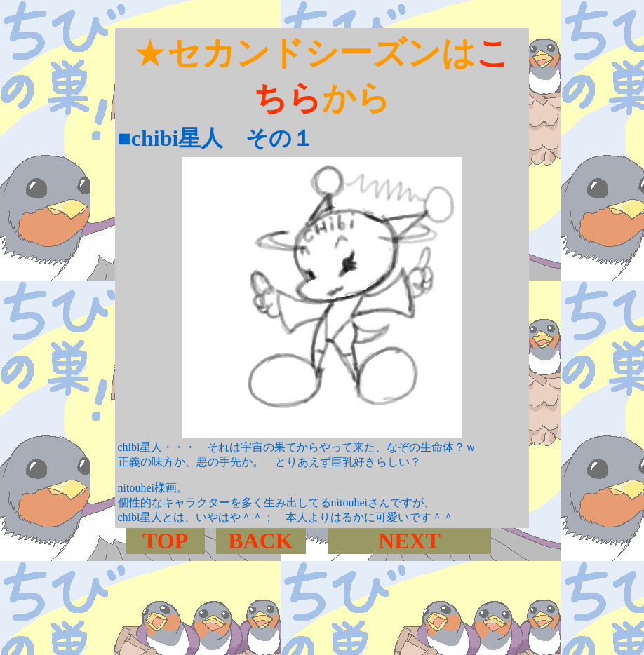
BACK (260, 541)
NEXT (409, 541)
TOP (165, 541)
